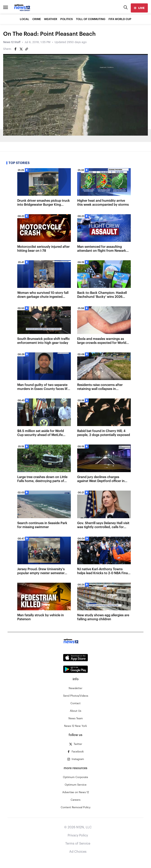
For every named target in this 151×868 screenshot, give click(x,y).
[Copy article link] (27, 49)
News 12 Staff (12, 42)
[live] (139, 8)
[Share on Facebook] (15, 49)
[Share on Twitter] (21, 49)
